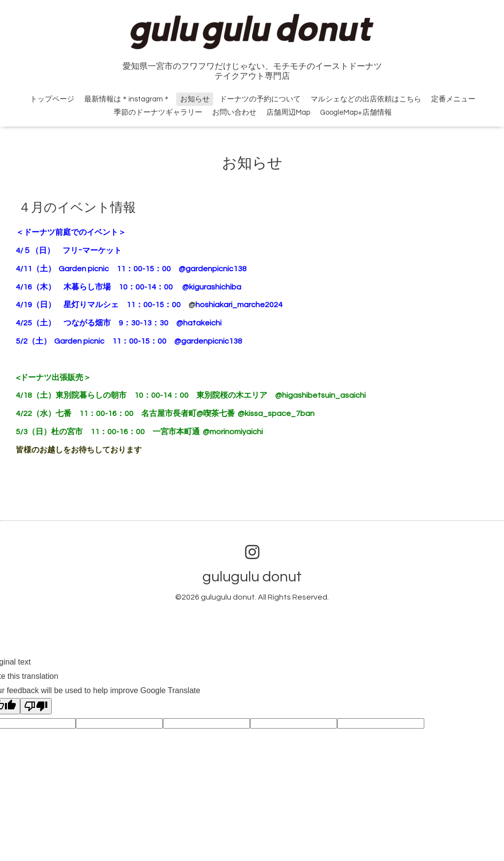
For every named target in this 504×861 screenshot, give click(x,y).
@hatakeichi (199, 323)
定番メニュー (453, 99)
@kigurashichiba (212, 287)
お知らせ (195, 99)
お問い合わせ (234, 112)
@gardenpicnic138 (217, 269)
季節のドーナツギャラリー (158, 112)
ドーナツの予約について (260, 99)
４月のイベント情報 (77, 208)
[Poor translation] (36, 706)
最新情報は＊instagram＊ (127, 99)
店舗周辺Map (288, 112)
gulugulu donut (252, 577)
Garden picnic (84, 269)
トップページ (52, 99)
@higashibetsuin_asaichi (320, 395)
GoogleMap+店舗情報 (356, 112)
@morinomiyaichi (233, 432)
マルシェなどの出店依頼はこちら (366, 99)
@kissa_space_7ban (276, 414)
